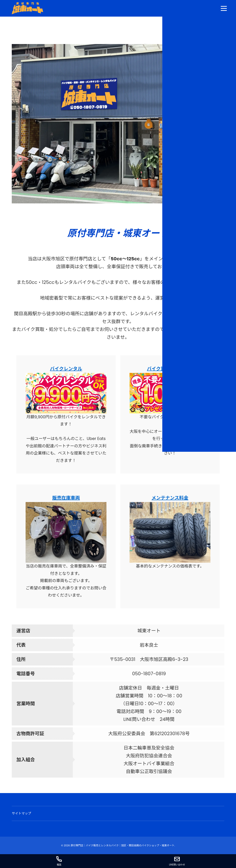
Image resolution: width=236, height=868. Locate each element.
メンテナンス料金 (170, 498)
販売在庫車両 (66, 498)
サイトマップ (21, 813)
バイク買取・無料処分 (170, 369)
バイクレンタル (66, 369)
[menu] (224, 8)
